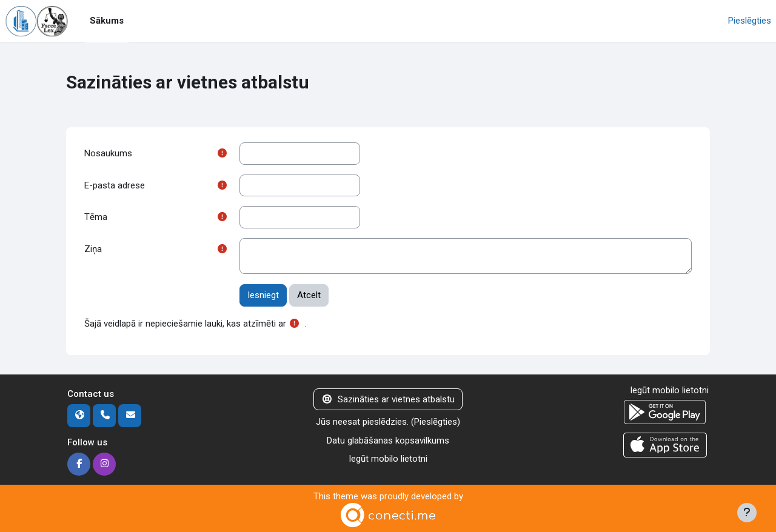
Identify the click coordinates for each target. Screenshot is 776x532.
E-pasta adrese (115, 185)
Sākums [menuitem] (107, 21)
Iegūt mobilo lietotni (388, 459)
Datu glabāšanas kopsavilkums (388, 441)
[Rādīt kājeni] (747, 513)
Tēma (96, 217)
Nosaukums (108, 153)
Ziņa (93, 249)
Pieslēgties (750, 21)
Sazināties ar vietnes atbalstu (388, 399)
